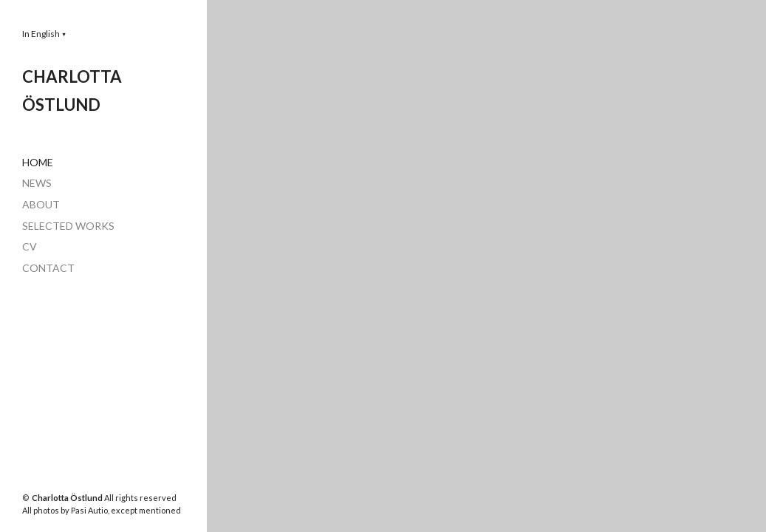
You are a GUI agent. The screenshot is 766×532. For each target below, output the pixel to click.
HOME (38, 162)
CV (30, 246)
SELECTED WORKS (68, 226)
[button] (44, 34)
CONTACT (48, 268)
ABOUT (41, 204)
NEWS (37, 183)
